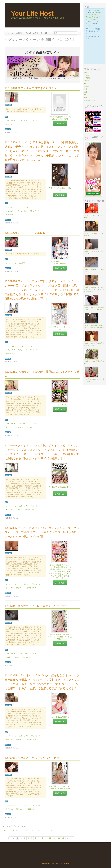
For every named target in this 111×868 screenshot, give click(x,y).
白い (86, 84)
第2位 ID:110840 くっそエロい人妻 (94, 234)
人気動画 (19, 33)
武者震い (9, 657)
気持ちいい (20, 427)
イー (27, 830)
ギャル (87, 75)
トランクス (35, 654)
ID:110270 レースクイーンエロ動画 (26, 233)
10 (50, 838)
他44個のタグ (11, 353)
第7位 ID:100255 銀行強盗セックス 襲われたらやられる (94, 326)
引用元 (32, 111)
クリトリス (33, 350)
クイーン (7, 830)
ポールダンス (24, 120)
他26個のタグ (31, 809)
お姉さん (34, 120)
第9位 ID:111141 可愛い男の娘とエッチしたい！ (94, 362)
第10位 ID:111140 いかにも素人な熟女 (94, 380)
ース (51, 830)
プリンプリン (36, 584)
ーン (45, 830)
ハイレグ (19, 510)
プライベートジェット (13, 207)
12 (59, 838)
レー (21, 830)
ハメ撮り (87, 86)
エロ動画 (22, 263)
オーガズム (20, 740)
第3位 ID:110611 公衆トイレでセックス (94, 252)
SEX (86, 95)
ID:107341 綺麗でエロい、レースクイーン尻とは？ (36, 606)
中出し (87, 98)
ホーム (11, 33)
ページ (12, 838)
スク (33, 830)
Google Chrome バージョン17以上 (93, 21)
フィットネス (22, 211)
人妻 (86, 92)
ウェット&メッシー (12, 346)
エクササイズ (22, 350)
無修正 (87, 72)
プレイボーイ (34, 211)
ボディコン (10, 510)
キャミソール (24, 654)
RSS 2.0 (44, 33)
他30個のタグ (31, 427)
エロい (17, 657)
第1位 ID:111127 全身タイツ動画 (94, 216)
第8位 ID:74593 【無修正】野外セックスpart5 (94, 344)
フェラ (87, 81)
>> (72, 838)
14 (68, 838)
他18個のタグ (27, 657)
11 (54, 838)
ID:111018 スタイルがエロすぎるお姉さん (31, 88)
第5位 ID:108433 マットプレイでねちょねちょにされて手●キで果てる (94, 289)
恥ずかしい (10, 427)
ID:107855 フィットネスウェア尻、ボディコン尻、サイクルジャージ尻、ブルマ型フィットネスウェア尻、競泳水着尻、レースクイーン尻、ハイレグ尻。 (42, 532)
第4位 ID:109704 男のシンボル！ (94, 270)
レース (15, 830)
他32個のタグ (31, 740)
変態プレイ (20, 588)
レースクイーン (11, 120)
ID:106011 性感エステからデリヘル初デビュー (33, 758)
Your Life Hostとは (32, 33)
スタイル (9, 124)
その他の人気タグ (90, 100)
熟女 (86, 89)
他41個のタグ (31, 588)
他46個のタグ (11, 215)
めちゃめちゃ (10, 211)
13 (63, 838)
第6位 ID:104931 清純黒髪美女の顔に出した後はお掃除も (94, 308)
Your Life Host (32, 13)
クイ (39, 830)
